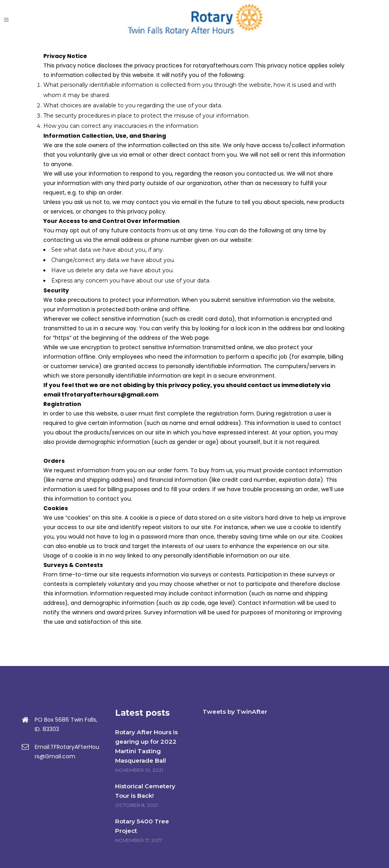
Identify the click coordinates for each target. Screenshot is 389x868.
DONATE (352, 20)
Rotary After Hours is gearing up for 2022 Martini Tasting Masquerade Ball (146, 746)
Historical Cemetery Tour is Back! (145, 791)
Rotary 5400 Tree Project (142, 826)
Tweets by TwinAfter (235, 712)
